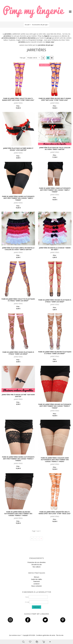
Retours (37, 577)
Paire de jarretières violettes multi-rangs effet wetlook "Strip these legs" (18, 99)
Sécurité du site (37, 565)
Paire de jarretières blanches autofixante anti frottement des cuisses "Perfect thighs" (18, 514)
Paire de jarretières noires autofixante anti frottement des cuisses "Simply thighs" (18, 198)
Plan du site (60, 635)
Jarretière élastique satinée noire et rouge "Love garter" (18, 149)
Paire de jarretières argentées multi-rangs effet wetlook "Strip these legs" (55, 513)
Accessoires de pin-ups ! (40, 25)
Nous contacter (37, 586)
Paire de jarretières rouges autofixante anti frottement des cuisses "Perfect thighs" (55, 406)
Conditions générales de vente (46, 635)
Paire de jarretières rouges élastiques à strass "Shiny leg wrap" (55, 301)
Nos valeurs (37, 567)
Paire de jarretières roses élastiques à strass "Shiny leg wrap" (18, 353)
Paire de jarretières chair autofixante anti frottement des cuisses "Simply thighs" (55, 190)
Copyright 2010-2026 (29, 635)
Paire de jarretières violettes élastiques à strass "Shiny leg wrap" (18, 300)
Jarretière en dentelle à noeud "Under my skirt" (55, 249)
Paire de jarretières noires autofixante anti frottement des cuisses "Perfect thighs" (18, 459)
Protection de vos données (37, 562)
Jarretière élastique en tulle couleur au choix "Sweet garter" (55, 149)
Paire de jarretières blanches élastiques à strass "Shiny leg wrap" (55, 353)
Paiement (36, 581)
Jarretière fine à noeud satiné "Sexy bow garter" (18, 396)
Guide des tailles (37, 579)
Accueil (27, 25)
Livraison (36, 584)
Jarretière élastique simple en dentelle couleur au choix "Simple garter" (18, 249)
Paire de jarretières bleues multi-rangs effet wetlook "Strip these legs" (55, 99)
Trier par (22, 58)
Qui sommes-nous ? (15, 635)
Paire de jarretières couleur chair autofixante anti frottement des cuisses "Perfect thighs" (55, 460)
